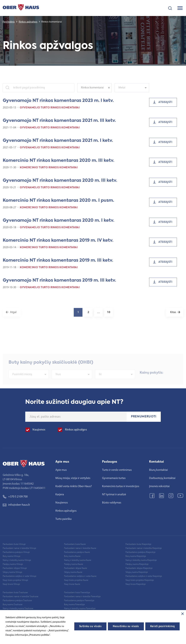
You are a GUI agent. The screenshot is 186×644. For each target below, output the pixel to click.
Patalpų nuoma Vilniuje (13, 564)
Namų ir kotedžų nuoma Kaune (78, 560)
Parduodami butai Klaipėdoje (138, 544)
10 (109, 315)
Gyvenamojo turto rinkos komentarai (50, 110)
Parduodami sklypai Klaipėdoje (139, 568)
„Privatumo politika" (39, 635)
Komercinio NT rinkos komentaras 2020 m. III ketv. (58, 163)
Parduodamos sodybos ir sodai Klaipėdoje (144, 576)
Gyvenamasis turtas (114, 478)
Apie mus (61, 470)
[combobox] (94, 90)
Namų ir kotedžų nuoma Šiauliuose (18, 609)
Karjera (60, 495)
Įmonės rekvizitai (159, 486)
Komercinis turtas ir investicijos (121, 486)
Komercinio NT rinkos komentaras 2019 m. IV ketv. (58, 243)
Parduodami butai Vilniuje (14, 544)
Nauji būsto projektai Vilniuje (15, 580)
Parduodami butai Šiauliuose (15, 593)
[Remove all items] (110, 90)
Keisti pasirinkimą (162, 626)
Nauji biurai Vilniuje (11, 584)
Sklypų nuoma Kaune (73, 572)
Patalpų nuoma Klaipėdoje (137, 564)
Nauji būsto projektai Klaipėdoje (140, 580)
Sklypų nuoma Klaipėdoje (137, 572)
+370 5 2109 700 (15, 497)
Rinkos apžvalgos (28, 22)
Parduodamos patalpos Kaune (77, 552)
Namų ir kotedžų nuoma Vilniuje (17, 560)
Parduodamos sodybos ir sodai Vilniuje (20, 576)
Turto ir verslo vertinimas (117, 470)
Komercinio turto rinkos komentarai (49, 170)
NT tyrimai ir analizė (114, 495)
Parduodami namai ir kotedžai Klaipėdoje (144, 548)
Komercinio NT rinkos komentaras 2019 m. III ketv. (58, 263)
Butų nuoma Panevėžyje (74, 605)
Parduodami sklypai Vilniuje (15, 568)
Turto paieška (63, 519)
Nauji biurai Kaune (72, 584)
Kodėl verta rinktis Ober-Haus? (74, 486)
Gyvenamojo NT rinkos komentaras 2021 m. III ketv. (59, 123)
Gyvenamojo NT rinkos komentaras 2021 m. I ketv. (58, 143)
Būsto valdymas (112, 503)
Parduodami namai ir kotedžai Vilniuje (19, 548)
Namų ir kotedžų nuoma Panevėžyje (80, 609)
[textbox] (130, 90)
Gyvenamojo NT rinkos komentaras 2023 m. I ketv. (58, 103)
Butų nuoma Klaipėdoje (136, 556)
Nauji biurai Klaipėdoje (136, 584)
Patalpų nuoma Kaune (74, 564)
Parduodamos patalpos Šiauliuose (17, 601)
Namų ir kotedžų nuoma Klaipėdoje (141, 560)
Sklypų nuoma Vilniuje (12, 572)
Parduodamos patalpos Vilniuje (16, 552)
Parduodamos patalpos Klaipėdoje (140, 552)
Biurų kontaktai (158, 470)
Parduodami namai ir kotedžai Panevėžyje (82, 597)
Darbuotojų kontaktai (162, 478)
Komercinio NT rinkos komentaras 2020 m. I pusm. (58, 203)
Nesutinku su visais (126, 626)
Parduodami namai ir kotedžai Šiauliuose (21, 597)
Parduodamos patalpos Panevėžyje (79, 601)
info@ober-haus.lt (16, 505)
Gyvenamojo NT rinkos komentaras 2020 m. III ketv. (60, 183)
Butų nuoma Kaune (72, 556)
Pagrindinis (9, 22)
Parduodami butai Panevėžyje (77, 593)
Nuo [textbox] (58, 379)
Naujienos (62, 503)
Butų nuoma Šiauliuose (13, 605)
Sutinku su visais (90, 626)
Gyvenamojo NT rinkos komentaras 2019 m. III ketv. (59, 283)
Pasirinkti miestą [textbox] (22, 379)
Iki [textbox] (100, 379)
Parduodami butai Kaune (75, 544)
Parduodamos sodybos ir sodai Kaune (80, 576)
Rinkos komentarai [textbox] (92, 90)
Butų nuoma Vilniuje (12, 556)
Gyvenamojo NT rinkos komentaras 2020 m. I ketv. (58, 223)
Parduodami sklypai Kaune (76, 568)
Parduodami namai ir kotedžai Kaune (80, 548)
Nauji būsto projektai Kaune (76, 580)
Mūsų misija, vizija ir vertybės (73, 478)
